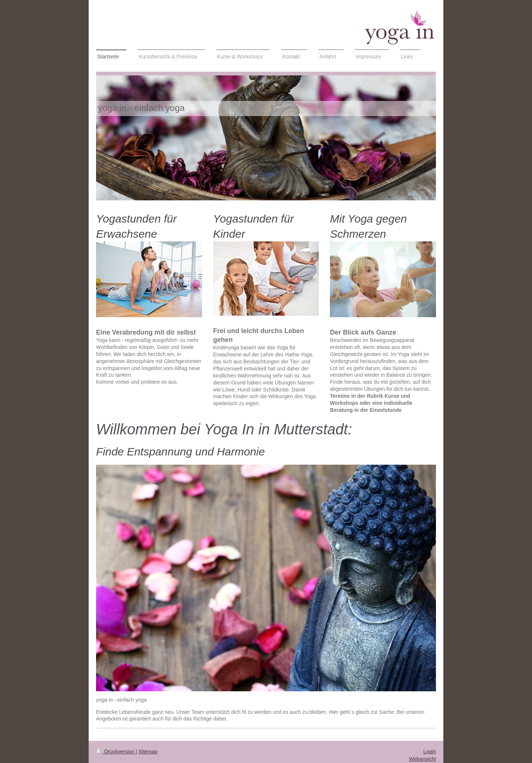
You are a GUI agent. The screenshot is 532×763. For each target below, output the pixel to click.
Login (430, 752)
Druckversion (116, 752)
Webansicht (422, 759)
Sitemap (148, 752)
